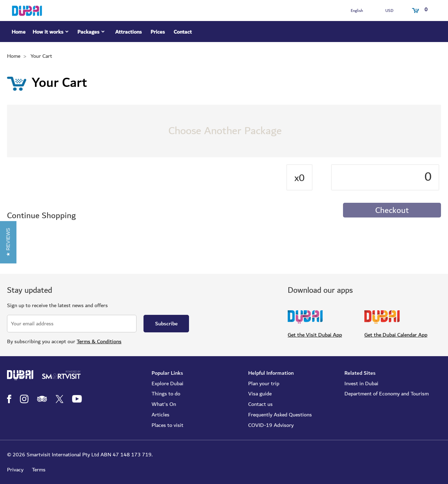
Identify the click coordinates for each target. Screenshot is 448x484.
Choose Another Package (225, 131)
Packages (92, 33)
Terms (39, 470)
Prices (158, 32)
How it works (51, 33)
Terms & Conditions (99, 341)
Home (19, 32)
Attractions (128, 32)
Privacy (15, 470)
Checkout (392, 210)
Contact (183, 32)
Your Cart (41, 56)
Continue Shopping (41, 216)
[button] (8, 242)
